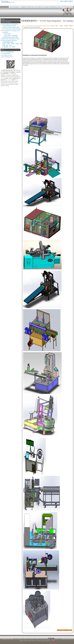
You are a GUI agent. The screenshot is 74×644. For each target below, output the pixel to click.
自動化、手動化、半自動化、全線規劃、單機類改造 (12, 44)
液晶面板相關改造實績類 (8, 42)
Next (70, 630)
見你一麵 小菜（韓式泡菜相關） (11, 36)
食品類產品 (6, 32)
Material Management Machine (10, 26)
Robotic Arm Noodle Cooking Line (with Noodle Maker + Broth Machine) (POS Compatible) (11, 27)
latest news (26, 7)
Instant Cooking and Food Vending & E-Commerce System (10, 24)
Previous (59, 630)
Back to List (65, 630)
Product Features (35, 7)
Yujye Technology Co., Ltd (16, 7)
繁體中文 (66, 1)
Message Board (69, 7)
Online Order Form (59, 7)
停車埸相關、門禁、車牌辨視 (9, 47)
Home (23, 26)
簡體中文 (71, 1)
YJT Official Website (6, 54)
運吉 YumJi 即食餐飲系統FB (8, 52)
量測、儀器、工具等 (7, 45)
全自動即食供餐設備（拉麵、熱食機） (11, 37)
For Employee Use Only (7, 55)
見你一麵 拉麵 (8, 34)
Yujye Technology (5, 1)
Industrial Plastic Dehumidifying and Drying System (10, 39)
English (62, 1)
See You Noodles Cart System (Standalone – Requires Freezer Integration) (12, 29)
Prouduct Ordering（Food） (8, 57)
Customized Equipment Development (42, 26)
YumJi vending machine (47, 7)
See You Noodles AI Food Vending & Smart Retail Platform (11, 31)
